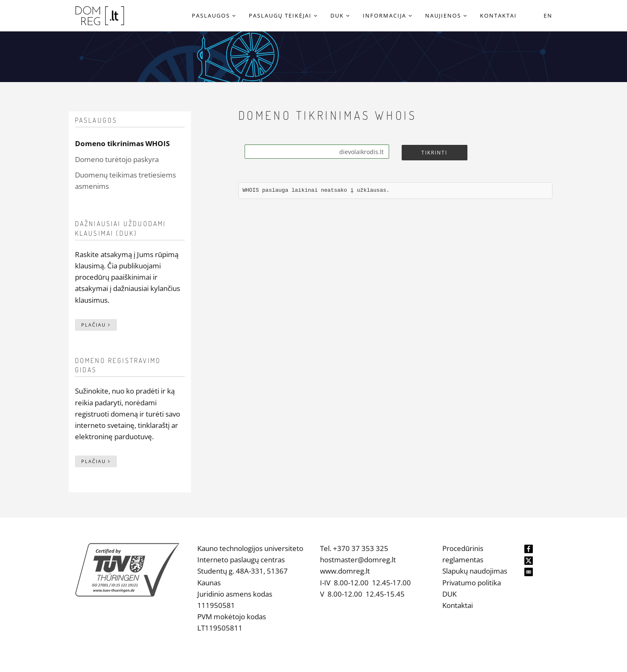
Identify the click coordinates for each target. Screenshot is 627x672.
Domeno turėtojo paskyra (117, 159)
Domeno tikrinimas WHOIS (122, 143)
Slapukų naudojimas (475, 571)
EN (548, 15)
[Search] (317, 152)
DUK (449, 594)
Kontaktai (458, 605)
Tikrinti (434, 153)
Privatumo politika (472, 583)
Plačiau (96, 325)
